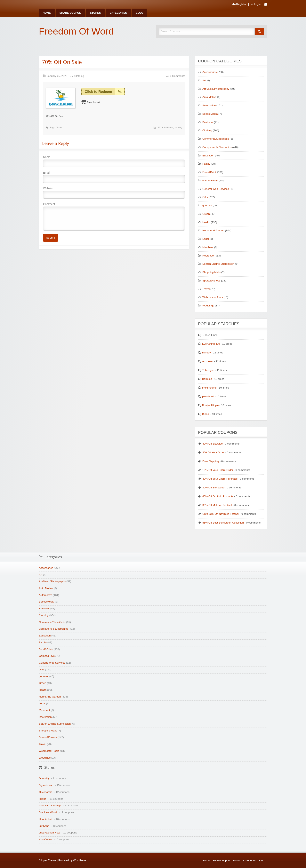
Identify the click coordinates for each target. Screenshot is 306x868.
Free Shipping (211, 461)
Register (239, 4)
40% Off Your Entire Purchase (220, 479)
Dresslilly (44, 778)
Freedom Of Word (76, 31)
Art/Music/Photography (216, 89)
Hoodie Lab (46, 819)
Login (256, 4)
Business (208, 122)
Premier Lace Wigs (50, 805)
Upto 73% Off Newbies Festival (221, 514)
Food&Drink (209, 172)
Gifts (205, 197)
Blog (139, 13)
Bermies (207, 379)
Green (206, 214)
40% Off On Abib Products (218, 496)
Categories (118, 13)
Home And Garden (213, 230)
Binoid (206, 414)
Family (206, 164)
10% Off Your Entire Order (218, 470)
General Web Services (216, 189)
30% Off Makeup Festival (217, 505)
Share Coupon (70, 13)
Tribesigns (208, 370)
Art (204, 80)
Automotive (209, 105)
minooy (206, 353)
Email (114, 177)
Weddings (208, 306)
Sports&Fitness (211, 281)
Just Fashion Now (49, 833)
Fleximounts (209, 388)
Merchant (208, 247)
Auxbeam (208, 361)
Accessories (209, 72)
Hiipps (43, 799)
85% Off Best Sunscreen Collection (223, 523)
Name (114, 161)
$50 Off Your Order (213, 452)
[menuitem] (47, 13)
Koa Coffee (45, 839)
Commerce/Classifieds (216, 139)
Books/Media (210, 114)
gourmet (207, 205)
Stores (95, 13)
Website (114, 193)
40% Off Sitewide (213, 444)
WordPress (80, 860)
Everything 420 (211, 344)
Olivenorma (46, 792)
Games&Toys (210, 181)
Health (206, 222)
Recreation (209, 256)
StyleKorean (46, 785)
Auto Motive (209, 97)
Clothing (79, 76)
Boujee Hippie (210, 405)
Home (47, 13)
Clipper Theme (48, 860)
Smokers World (48, 812)
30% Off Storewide (213, 488)
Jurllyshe (44, 826)
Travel (206, 289)
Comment (114, 217)
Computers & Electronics (217, 147)
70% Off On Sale (62, 62)
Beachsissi (93, 102)
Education (208, 156)
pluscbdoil (208, 396)
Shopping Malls (211, 272)
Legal (206, 239)
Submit (50, 238)
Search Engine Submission (218, 264)
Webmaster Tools (213, 297)
